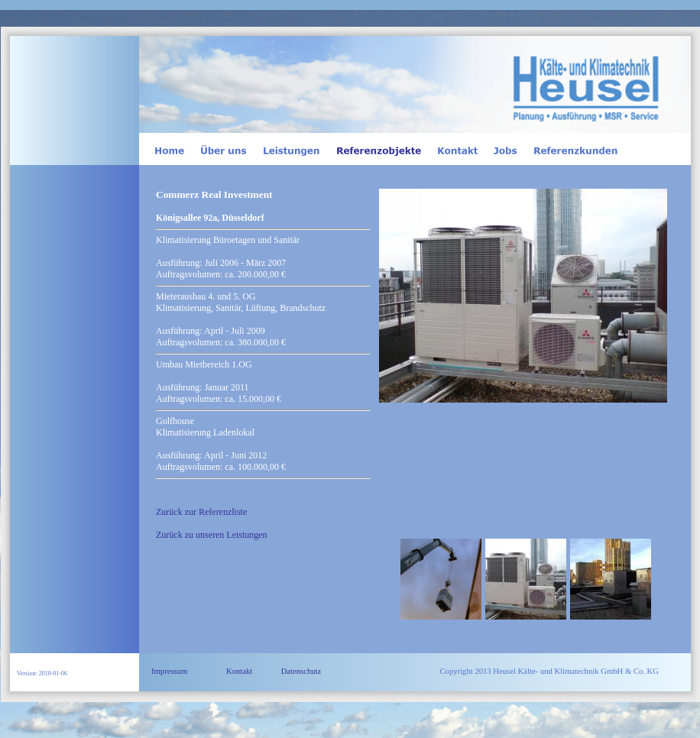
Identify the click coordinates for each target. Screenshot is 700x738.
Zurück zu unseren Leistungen (212, 535)
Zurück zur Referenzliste (201, 512)
